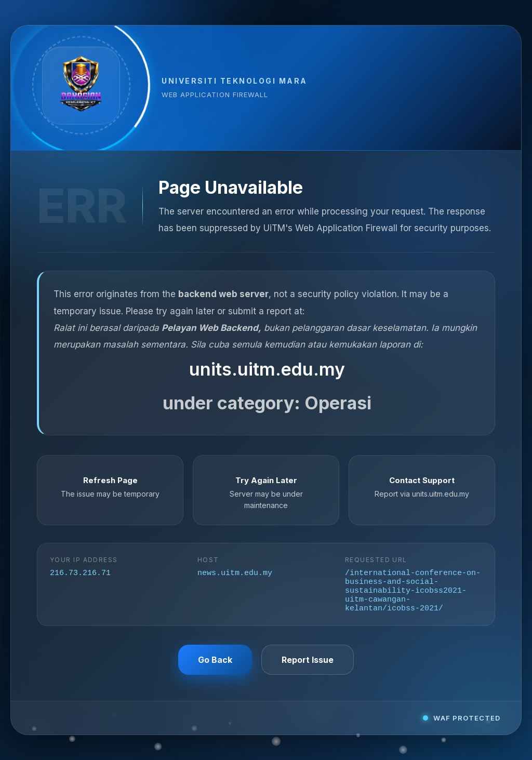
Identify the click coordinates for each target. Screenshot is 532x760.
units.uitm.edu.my (267, 365)
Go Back (215, 664)
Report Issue (308, 664)
